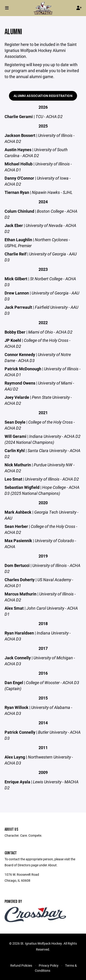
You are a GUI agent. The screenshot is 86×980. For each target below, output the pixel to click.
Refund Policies (21, 965)
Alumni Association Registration (43, 96)
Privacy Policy (49, 965)
